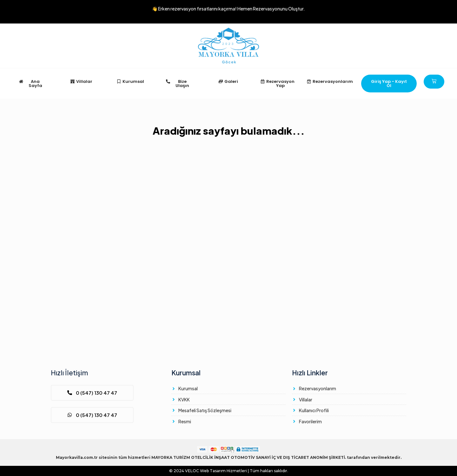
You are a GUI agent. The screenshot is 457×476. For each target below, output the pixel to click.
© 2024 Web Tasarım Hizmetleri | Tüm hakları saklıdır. (229, 471)
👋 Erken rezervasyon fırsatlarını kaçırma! (228, 9)
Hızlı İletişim (69, 373)
